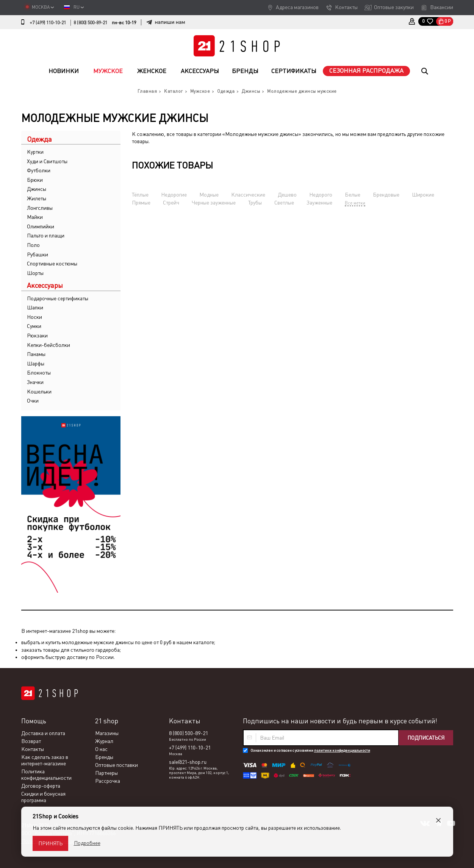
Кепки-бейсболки (48, 345)
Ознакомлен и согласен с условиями (310, 750)
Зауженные (319, 203)
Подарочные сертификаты (58, 298)
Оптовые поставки (117, 765)
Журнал (104, 741)
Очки (33, 401)
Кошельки (39, 392)
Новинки (64, 71)
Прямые (141, 203)
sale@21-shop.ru (188, 762)
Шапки (35, 308)
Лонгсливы (40, 208)
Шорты (35, 273)
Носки (34, 317)
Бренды (245, 71)
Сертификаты (294, 71)
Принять (50, 843)
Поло (33, 245)
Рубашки (38, 254)
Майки (35, 217)
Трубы (255, 203)
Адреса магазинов (297, 7)
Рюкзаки (37, 336)
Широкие (423, 195)
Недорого (321, 195)
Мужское (108, 71)
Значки (35, 382)
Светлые (284, 203)
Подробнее (87, 843)
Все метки (355, 203)
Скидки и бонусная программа (43, 797)
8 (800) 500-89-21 (90, 23)
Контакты (346, 7)
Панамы (36, 354)
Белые (353, 195)
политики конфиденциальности (342, 750)
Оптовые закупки (394, 7)
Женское (152, 71)
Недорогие (174, 195)
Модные (209, 195)
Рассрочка (108, 781)
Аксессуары (200, 71)
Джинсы (37, 189)
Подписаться (426, 738)
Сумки (34, 326)
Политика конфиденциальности (46, 775)
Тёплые (140, 195)
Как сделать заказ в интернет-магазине (45, 760)
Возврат (31, 741)
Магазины (107, 733)
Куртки (35, 152)
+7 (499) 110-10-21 (48, 23)
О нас (101, 749)
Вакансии (442, 7)
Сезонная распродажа (366, 71)
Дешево (287, 195)
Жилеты (37, 198)
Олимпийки (41, 226)
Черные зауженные (214, 203)
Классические (248, 195)
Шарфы (36, 364)
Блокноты (39, 373)
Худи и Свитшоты (47, 161)
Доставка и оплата (43, 733)
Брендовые (386, 195)
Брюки (35, 180)
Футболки (39, 170)
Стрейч (171, 203)
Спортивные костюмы (52, 264)
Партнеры (106, 773)
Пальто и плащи (46, 236)
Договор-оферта (41, 786)
